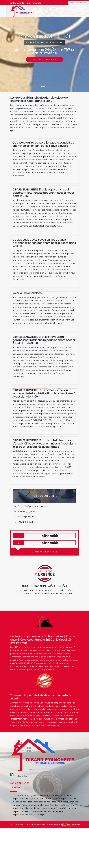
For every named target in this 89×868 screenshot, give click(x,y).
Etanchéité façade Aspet (30, 799)
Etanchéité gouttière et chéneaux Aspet (37, 808)
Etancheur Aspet (60, 802)
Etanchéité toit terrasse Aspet (33, 811)
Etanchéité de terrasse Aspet (41, 805)
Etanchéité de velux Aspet (54, 799)
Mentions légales (50, 825)
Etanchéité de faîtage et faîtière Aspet (31, 795)
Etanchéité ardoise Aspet (40, 802)
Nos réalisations (45, 59)
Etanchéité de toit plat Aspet (32, 815)
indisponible (17, 3)
